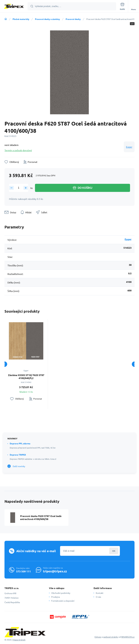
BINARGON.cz (128, 637)
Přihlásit (114, 551)
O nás (98, 597)
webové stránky (111, 637)
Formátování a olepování (63, 601)
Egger (129, 147)
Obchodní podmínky (61, 593)
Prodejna (56, 597)
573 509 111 (23, 571)
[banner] (14, 7)
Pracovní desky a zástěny (47, 19)
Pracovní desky (73, 19)
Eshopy (98, 637)
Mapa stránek (19, 640)
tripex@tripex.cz (55, 571)
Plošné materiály (21, 19)
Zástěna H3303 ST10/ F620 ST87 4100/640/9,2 (26, 377)
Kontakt (100, 593)
